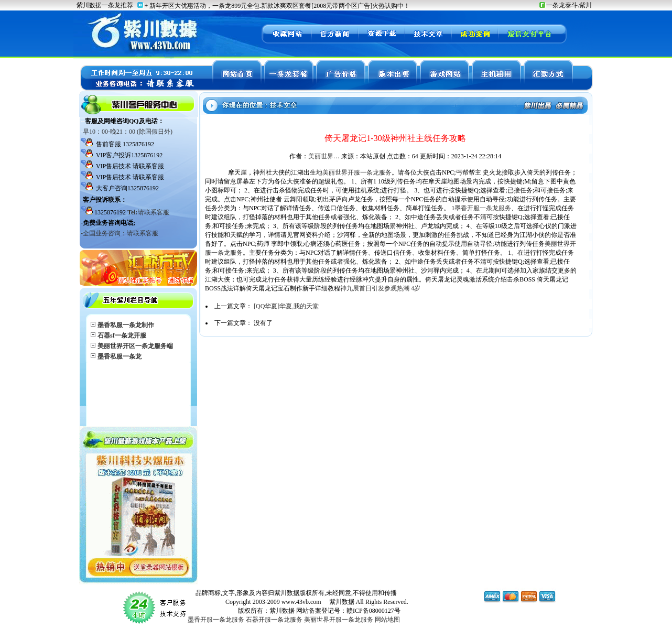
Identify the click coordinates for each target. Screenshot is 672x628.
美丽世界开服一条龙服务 (357, 172)
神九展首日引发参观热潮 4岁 (380, 288)
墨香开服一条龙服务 (483, 208)
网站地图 (387, 620)
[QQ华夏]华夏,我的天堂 (286, 306)
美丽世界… (324, 156)
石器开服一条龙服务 (274, 620)
